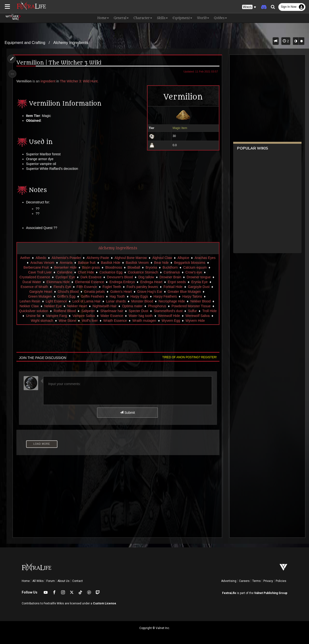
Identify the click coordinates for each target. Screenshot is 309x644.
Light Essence (56, 301)
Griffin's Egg (66, 296)
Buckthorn (170, 267)
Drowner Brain (170, 277)
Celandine (65, 272)
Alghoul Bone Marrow (131, 258)
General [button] (121, 18)
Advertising (229, 581)
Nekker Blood (200, 301)
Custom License (105, 603)
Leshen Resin (30, 301)
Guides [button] (220, 18)
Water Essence (133, 316)
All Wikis (38, 581)
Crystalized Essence (35, 277)
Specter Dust (145, 311)
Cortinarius (172, 272)
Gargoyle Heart (41, 292)
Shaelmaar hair (119, 311)
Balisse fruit (86, 263)
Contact (77, 581)
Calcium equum (195, 267)
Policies (281, 581)
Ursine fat (55, 316)
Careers (244, 581)
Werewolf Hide (191, 316)
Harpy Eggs (139, 296)
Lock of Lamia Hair (86, 301)
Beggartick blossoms (190, 263)
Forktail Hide (173, 287)
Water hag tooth (162, 316)
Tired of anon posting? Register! (189, 362)
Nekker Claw (29, 306)
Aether (25, 258)
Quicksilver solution (41, 311)
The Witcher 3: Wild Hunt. (80, 81)
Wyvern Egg (195, 321)
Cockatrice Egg (111, 272)
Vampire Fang (78, 316)
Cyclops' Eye (65, 277)
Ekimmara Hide (58, 282)
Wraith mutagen (169, 321)
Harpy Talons (192, 296)
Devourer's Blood (120, 277)
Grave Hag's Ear (150, 292)
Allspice (183, 258)
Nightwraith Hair (105, 306)
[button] (249, 7)
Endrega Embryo (122, 282)
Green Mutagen (40, 296)
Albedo (41, 258)
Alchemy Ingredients (71, 43)
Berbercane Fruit (36, 267)
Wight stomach (67, 321)
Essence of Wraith (34, 287)
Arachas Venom (42, 263)
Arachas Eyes (205, 258)
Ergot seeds (177, 282)
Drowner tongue (199, 277)
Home (26, 581)
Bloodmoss (114, 267)
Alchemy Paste (98, 258)
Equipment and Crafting (25, 43)
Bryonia (151, 267)
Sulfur (200, 311)
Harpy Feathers (165, 296)
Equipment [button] (182, 18)
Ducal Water (32, 282)
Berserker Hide (65, 267)
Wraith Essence (140, 321)
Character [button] (143, 18)
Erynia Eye (199, 282)
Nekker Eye (53, 306)
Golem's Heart (121, 292)
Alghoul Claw (162, 258)
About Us (63, 581)
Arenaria (66, 263)
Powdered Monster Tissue (191, 306)
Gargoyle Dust (199, 287)
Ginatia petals (94, 292)
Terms (256, 581)
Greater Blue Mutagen (184, 292)
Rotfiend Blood (72, 311)
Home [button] (103, 18)
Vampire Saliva (106, 316)
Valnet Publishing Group (271, 593)
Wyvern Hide (118, 325)
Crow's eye (193, 272)
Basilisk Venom (137, 263)
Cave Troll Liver (40, 272)
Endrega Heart (151, 282)
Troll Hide (35, 316)
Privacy (268, 581)
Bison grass (91, 267)
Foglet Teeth (112, 287)
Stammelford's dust (175, 311)
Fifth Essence (87, 287)
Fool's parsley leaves (142, 287)
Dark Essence (91, 277)
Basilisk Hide (110, 263)
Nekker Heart (77, 306)
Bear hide (161, 263)
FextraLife (229, 593)
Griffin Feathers (92, 296)
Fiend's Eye (62, 287)
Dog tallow (146, 277)
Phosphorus (157, 306)
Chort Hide (86, 272)
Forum (51, 581)
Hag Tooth (117, 296)
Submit (127, 417)
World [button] (203, 18)
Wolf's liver (114, 321)
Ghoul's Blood (68, 292)
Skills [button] (162, 18)
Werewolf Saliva (38, 321)
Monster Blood (142, 301)
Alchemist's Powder (66, 258)
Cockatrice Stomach (143, 272)
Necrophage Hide (172, 301)
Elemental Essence (89, 282)
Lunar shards (116, 301)
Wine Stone (92, 321)
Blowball (134, 267)
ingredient (49, 81)
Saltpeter (95, 311)
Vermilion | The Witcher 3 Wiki (59, 63)
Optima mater (132, 306)
